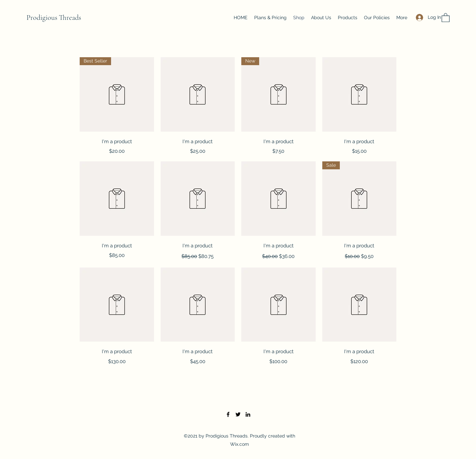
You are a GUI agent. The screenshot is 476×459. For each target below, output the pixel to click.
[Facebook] (228, 414)
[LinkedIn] (248, 414)
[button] (446, 17)
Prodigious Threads (54, 18)
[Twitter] (238, 414)
